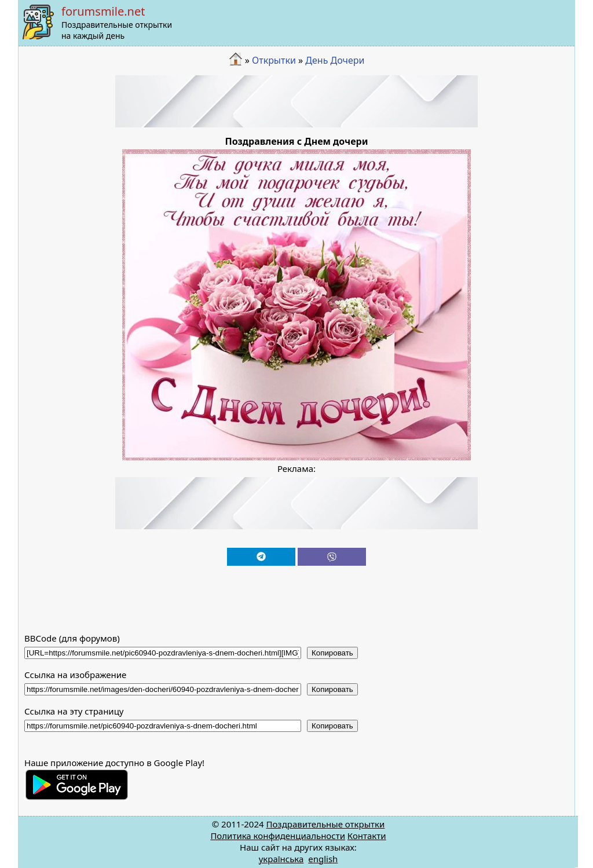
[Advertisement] (296, 101)
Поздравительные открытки (325, 824)
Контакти (367, 836)
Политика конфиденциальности (278, 836)
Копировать (332, 653)
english (323, 859)
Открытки (274, 60)
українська (281, 859)
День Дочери (335, 60)
